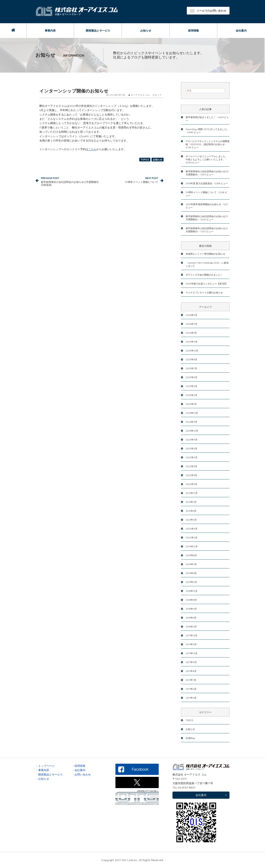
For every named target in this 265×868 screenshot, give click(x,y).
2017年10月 (192, 653)
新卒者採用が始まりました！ (201, 117)
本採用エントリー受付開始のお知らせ (205, 254)
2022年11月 (192, 457)
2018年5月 (191, 609)
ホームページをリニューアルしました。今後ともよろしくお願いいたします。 (207, 158)
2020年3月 (192, 529)
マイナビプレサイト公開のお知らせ (204, 293)
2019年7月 (191, 564)
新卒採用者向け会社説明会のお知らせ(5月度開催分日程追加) (70, 181)
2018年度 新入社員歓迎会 (199, 183)
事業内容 (50, 31)
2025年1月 (191, 404)
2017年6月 (191, 689)
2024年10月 (192, 431)
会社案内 (241, 31)
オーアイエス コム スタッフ (146, 95)
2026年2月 (191, 324)
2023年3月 (191, 449)
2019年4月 (191, 573)
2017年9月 (191, 662)
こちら (92, 149)
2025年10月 (192, 351)
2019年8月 (191, 555)
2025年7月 (191, 368)
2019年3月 (191, 582)
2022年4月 (191, 475)
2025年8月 (191, 359)
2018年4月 (191, 618)
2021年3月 (191, 520)
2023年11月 (192, 440)
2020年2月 (192, 538)
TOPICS (145, 160)
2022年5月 (191, 466)
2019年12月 (192, 546)
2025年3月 (191, 386)
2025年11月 (192, 342)
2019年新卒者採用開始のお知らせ (203, 204)
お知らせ (146, 31)
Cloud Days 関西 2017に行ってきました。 (207, 129)
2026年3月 (191, 315)
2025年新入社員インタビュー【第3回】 (207, 284)
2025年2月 (191, 395)
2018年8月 (191, 600)
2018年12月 (192, 591)
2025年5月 (191, 377)
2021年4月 (191, 511)
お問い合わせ (83, 775)
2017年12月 (191, 635)
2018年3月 (191, 627)
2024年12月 (192, 413)
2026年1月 (191, 333)
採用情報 (193, 31)
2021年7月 (191, 502)
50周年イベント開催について (129, 180)
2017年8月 (191, 671)
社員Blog (190, 738)
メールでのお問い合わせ (208, 11)
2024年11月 (191, 422)
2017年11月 (191, 644)
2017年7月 (191, 680)
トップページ (46, 766)
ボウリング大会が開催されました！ (204, 275)
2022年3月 (191, 484)
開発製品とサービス (98, 31)
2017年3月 (191, 698)
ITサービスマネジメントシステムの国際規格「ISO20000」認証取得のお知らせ (208, 143)
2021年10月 (192, 493)
